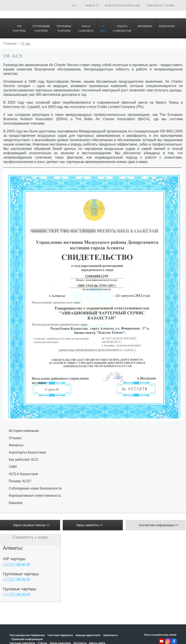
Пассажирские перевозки (27, 635)
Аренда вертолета (88, 635)
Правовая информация (27, 639)
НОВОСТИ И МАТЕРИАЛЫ (122, 5)
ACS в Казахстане (23, 474)
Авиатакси (110, 635)
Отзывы (15, 438)
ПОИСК (90, 5)
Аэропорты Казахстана (27, 452)
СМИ (13, 467)
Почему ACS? (20, 481)
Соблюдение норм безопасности (35, 488)
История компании (24, 431)
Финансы (16, 445)
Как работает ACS (23, 460)
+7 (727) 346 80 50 (16, 579)
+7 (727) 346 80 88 (16, 564)
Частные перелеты (60, 635)
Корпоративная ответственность (35, 496)
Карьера (16, 503)
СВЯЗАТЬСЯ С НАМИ (160, 5)
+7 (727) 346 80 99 (16, 594)
